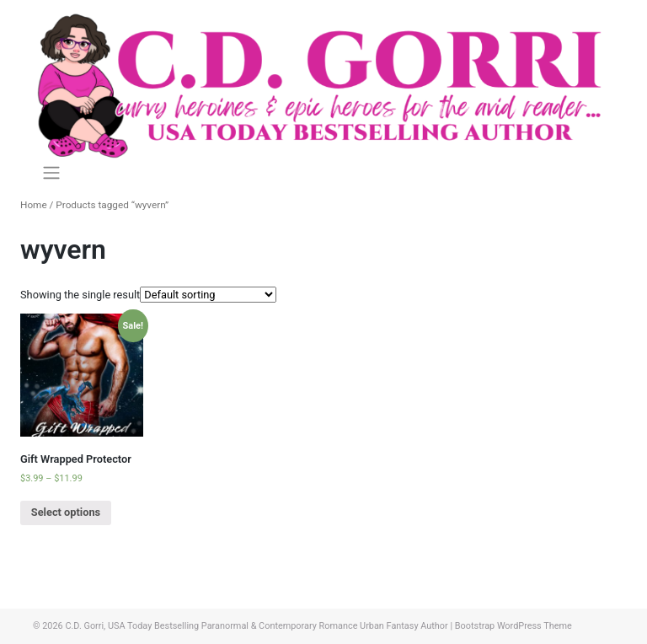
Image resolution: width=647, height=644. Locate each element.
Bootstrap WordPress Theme (513, 626)
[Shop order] (208, 295)
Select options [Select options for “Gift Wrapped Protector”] (66, 512)
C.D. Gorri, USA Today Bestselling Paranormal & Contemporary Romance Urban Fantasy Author (256, 626)
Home (34, 205)
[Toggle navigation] (51, 173)
